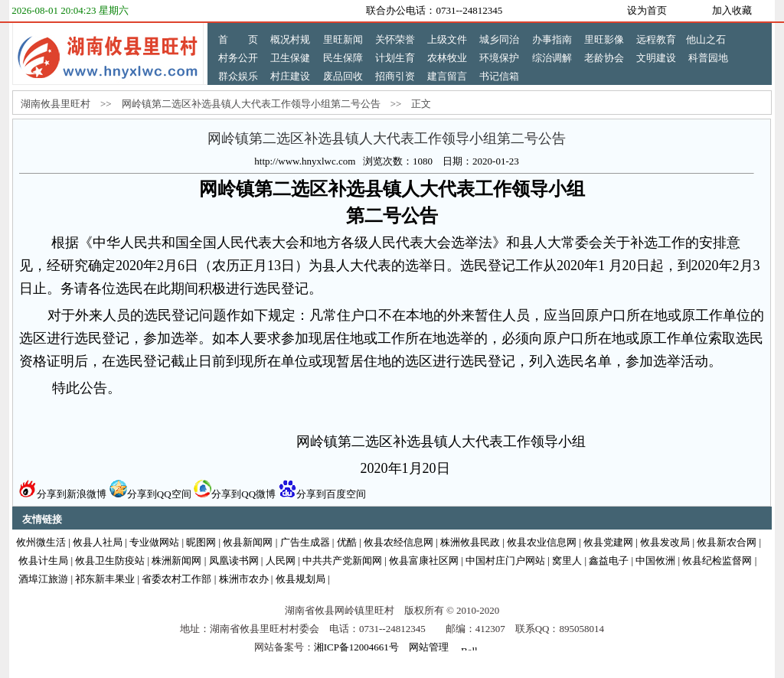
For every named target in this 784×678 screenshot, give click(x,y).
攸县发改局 (665, 542)
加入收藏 (732, 10)
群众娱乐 (238, 76)
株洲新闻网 (176, 561)
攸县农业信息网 (542, 542)
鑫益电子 (609, 561)
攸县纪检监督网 (717, 561)
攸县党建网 (608, 542)
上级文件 (447, 39)
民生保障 (343, 58)
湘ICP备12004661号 (356, 647)
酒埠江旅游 (43, 579)
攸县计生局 (43, 561)
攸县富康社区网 (424, 561)
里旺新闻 (343, 39)
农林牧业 (447, 58)
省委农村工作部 (176, 579)
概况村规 (290, 39)
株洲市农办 (244, 579)
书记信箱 (499, 76)
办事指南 (552, 39)
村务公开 (238, 58)
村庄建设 (290, 76)
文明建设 (656, 58)
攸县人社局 (98, 542)
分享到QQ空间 (150, 494)
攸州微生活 (41, 542)
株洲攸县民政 (470, 542)
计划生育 (395, 58)
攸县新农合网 (727, 542)
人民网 (281, 561)
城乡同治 (499, 39)
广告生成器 (305, 542)
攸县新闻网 (248, 542)
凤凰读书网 (234, 561)
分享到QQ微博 (235, 494)
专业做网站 (154, 542)
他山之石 (706, 39)
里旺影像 (604, 39)
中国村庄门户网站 (505, 561)
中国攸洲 (655, 561)
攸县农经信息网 (399, 542)
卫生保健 (290, 58)
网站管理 (429, 647)
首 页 (238, 39)
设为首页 (647, 10)
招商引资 (395, 76)
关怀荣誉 (395, 39)
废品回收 (343, 76)
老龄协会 (604, 58)
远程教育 (656, 39)
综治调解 (552, 58)
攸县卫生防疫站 (110, 561)
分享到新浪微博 (63, 494)
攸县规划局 (301, 579)
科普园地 (708, 58)
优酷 (347, 542)
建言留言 (447, 76)
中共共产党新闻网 (342, 561)
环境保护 (499, 58)
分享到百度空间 (322, 494)
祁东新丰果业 (105, 579)
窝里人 (567, 561)
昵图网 (201, 542)
